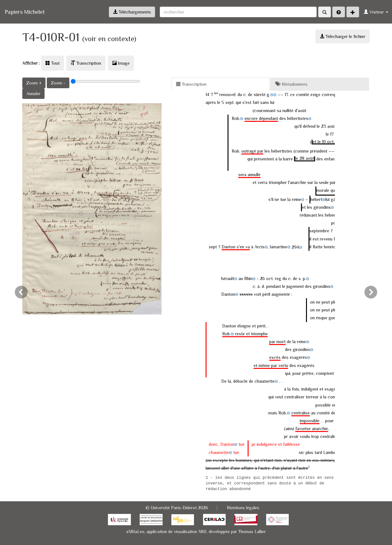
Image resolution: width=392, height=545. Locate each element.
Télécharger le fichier (343, 36)
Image (121, 63)
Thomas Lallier (252, 532)
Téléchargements (132, 12)
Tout (53, 63)
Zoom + (34, 83)
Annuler (33, 94)
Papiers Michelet (25, 12)
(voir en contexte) (109, 39)
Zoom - (58, 83)
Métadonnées (291, 84)
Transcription (86, 63)
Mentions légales (243, 508)
